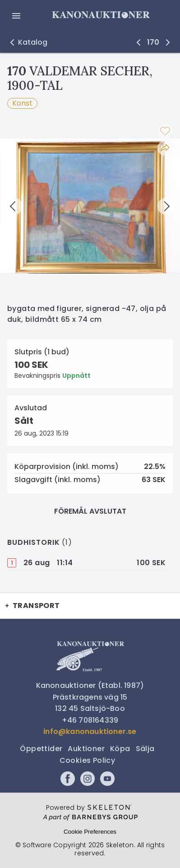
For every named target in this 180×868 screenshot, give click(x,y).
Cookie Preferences (90, 832)
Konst (22, 103)
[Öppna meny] (16, 16)
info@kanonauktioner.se (90, 731)
